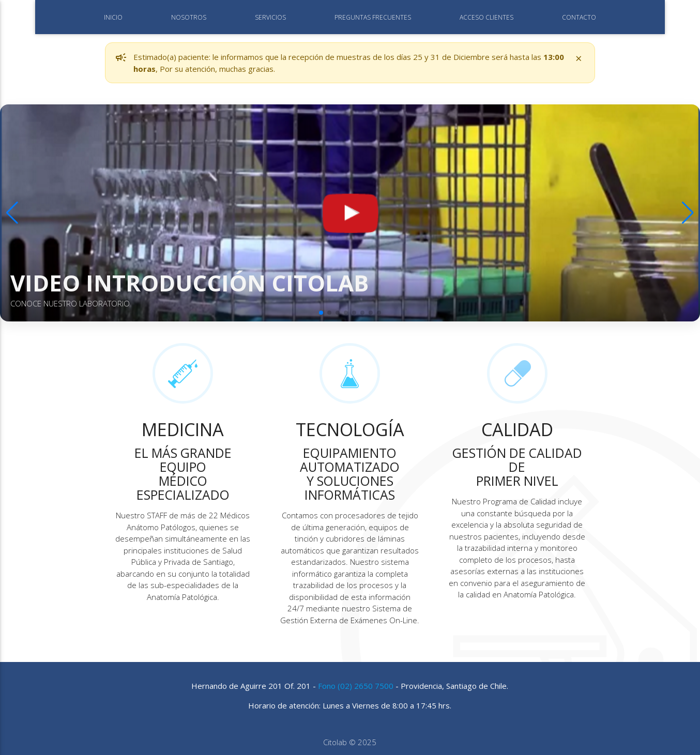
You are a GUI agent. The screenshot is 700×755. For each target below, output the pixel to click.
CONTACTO (579, 17)
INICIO (113, 17)
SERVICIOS (270, 17)
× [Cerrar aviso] (579, 58)
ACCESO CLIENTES (486, 17)
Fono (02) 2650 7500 (356, 686)
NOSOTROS (189, 17)
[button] (321, 313)
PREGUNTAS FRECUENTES (373, 17)
